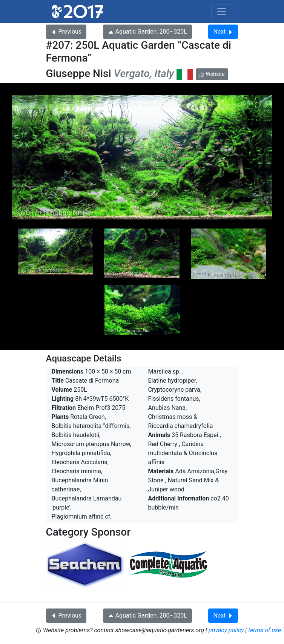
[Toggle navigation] (222, 12)
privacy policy (226, 630)
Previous (66, 32)
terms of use (265, 630)
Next (223, 32)
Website (212, 74)
